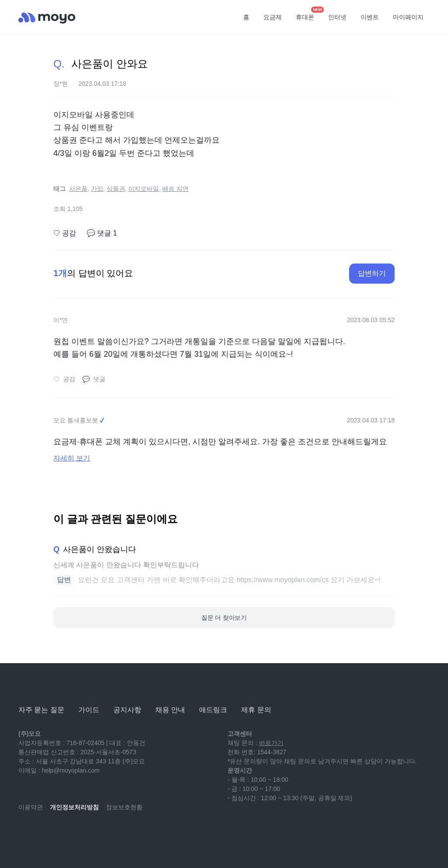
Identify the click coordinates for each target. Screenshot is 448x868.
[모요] (40, 686)
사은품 (78, 189)
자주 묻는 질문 (41, 710)
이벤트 (370, 17)
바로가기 (271, 743)
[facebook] (83, 833)
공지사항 (127, 710)
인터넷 (337, 17)
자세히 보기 (72, 458)
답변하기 (372, 273)
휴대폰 (308, 14)
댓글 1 (102, 233)
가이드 (89, 710)
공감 (65, 233)
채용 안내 (170, 710)
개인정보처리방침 (74, 807)
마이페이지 (408, 17)
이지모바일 (143, 189)
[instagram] (64, 833)
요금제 (273, 17)
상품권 (116, 189)
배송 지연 (175, 189)
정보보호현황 (124, 807)
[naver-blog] (45, 833)
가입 (97, 189)
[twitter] (102, 833)
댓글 (94, 379)
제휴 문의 (256, 710)
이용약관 (31, 807)
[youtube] (25, 833)
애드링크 (213, 710)
